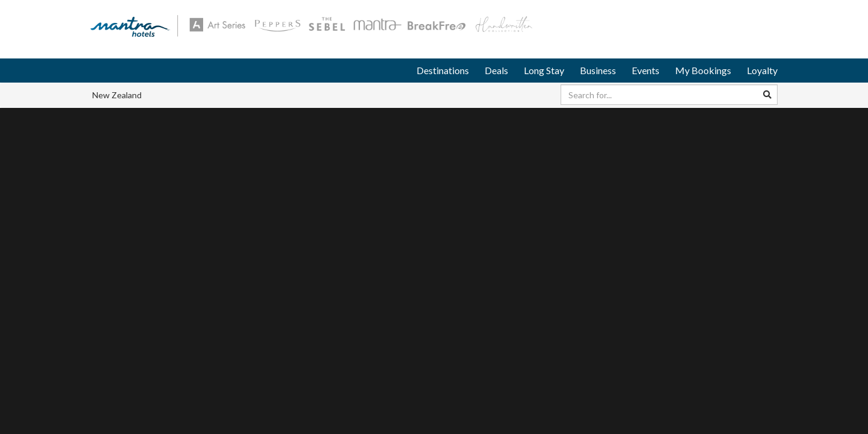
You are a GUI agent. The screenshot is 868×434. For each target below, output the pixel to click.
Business (598, 70)
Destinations (443, 70)
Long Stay (544, 70)
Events (646, 70)
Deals (496, 70)
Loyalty (762, 70)
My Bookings (703, 70)
